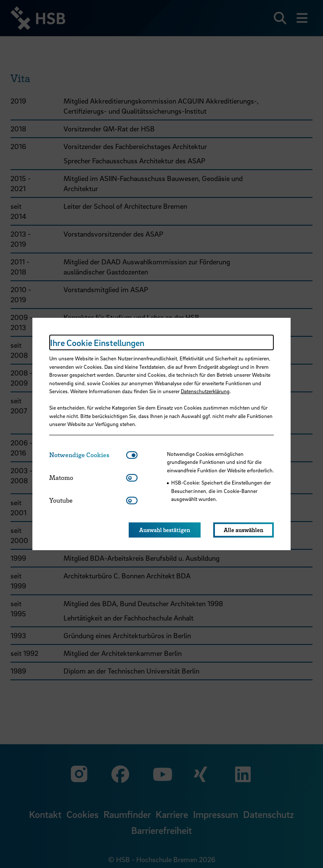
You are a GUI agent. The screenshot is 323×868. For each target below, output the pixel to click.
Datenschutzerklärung (205, 391)
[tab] (88, 455)
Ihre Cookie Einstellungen (97, 343)
